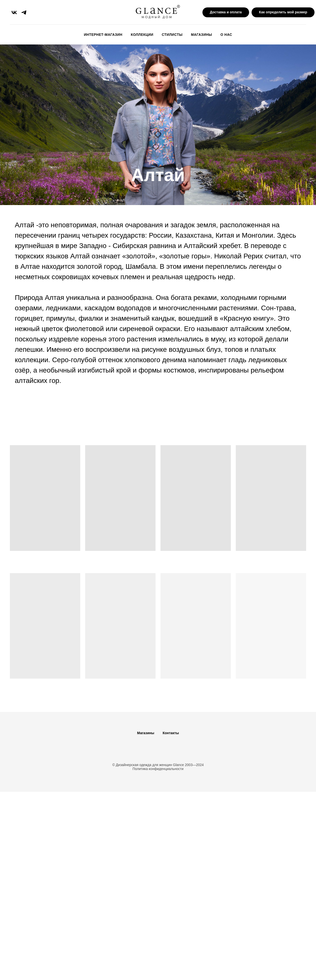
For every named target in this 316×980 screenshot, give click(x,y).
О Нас (226, 35)
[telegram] (24, 12)
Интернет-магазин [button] (103, 35)
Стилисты (172, 35)
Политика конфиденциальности (158, 769)
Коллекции (142, 35)
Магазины (201, 35)
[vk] (14, 12)
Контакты (171, 733)
